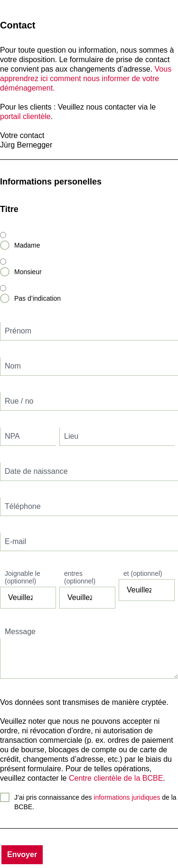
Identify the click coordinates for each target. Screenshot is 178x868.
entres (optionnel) (80, 577)
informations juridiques (127, 797)
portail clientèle (25, 116)
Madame (27, 245)
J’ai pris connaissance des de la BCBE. (95, 802)
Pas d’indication (37, 298)
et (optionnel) (143, 573)
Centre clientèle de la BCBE (116, 778)
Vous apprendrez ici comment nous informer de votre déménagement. (86, 78)
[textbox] (89, 331)
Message (20, 632)
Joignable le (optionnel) (23, 577)
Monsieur (28, 272)
